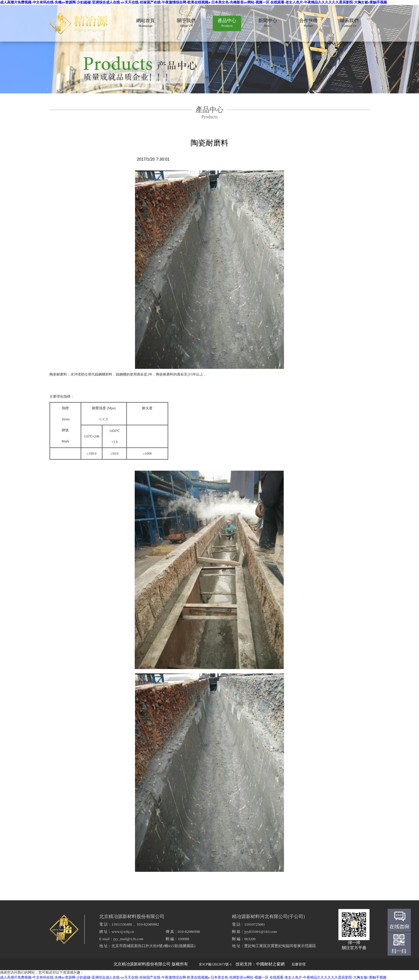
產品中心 (227, 23)
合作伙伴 (308, 23)
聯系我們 (349, 23)
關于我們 (186, 23)
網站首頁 (145, 23)
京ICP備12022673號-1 (215, 964)
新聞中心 (268, 23)
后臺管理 (299, 964)
